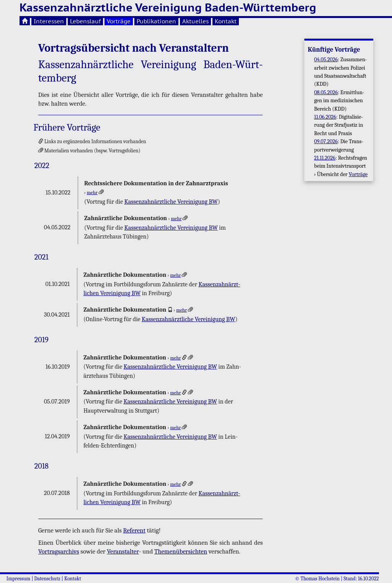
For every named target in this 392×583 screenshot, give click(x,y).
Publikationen (156, 21)
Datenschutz (47, 579)
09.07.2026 (326, 141)
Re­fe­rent (134, 530)
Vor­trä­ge (358, 174)
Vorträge (119, 21)
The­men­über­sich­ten (181, 551)
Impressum (18, 579)
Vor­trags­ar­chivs (59, 551)
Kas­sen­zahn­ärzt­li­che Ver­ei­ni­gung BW (171, 202)
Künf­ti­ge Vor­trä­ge (334, 50)
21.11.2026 (325, 158)
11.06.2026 (325, 117)
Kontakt (226, 21)
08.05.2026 (326, 92)
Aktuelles (195, 21)
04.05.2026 (326, 60)
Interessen (49, 21)
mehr (92, 193)
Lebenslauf (85, 21)
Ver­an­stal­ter (123, 551)
